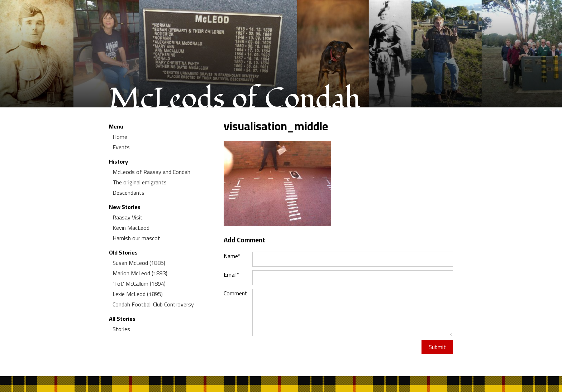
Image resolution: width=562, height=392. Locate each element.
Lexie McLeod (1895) (138, 294)
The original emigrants (140, 182)
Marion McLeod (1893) (140, 273)
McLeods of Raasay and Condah (151, 172)
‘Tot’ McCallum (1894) (139, 284)
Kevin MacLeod (131, 228)
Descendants (128, 193)
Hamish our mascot (136, 238)
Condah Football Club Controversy (153, 304)
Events (121, 147)
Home (120, 137)
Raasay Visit (128, 217)
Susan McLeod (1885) (139, 263)
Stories (121, 329)
